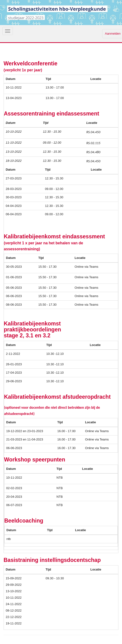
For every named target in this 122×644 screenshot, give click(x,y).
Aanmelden (113, 34)
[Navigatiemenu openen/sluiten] (8, 31)
